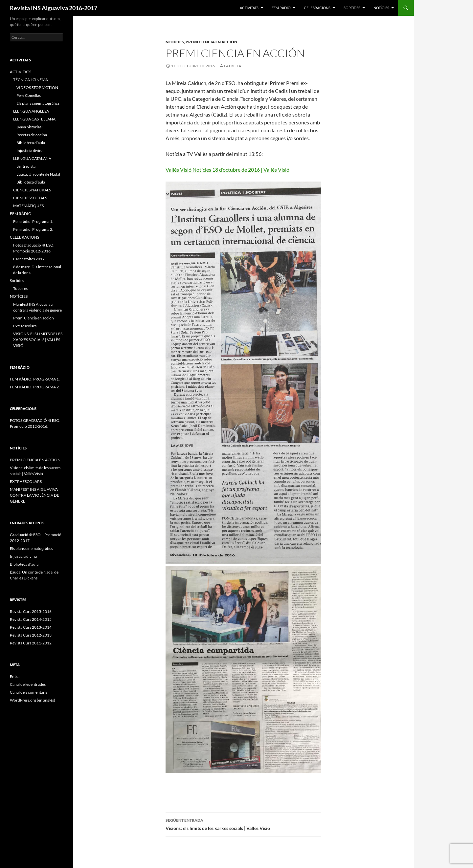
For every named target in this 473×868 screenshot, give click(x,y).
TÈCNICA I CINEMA (31, 80)
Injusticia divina (30, 151)
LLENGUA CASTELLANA (34, 119)
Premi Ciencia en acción (211, 42)
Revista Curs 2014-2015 (31, 619)
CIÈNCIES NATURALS (32, 190)
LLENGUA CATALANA (32, 158)
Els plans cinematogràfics (38, 103)
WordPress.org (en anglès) (33, 700)
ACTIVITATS (249, 8)
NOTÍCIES (381, 8)
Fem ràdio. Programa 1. (33, 221)
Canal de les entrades (28, 684)
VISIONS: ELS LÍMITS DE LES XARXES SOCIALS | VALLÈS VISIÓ (38, 340)
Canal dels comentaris (29, 692)
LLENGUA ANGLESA (31, 111)
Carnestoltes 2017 (29, 259)
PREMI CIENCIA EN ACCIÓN (35, 460)
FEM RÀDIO (281, 8)
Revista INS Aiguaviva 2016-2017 (54, 8)
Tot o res (20, 288)
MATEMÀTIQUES (28, 206)
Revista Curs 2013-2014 (31, 627)
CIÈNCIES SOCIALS (30, 198)
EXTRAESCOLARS (26, 481)
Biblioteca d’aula (31, 143)
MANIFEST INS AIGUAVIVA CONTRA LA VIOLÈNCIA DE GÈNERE (34, 495)
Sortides (352, 8)
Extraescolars (25, 326)
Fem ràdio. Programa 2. (33, 229)
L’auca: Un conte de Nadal (38, 174)
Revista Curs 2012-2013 (31, 635)
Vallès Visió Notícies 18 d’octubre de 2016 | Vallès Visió (227, 170)
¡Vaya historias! (30, 127)
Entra (15, 676)
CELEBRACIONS (317, 8)
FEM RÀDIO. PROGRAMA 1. (35, 379)
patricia (233, 66)
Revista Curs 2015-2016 (31, 611)
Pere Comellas (29, 95)
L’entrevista (26, 166)
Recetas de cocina (32, 135)
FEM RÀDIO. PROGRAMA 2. (35, 387)
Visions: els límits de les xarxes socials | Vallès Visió (243, 824)
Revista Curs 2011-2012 (31, 643)
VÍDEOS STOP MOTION (37, 87)
